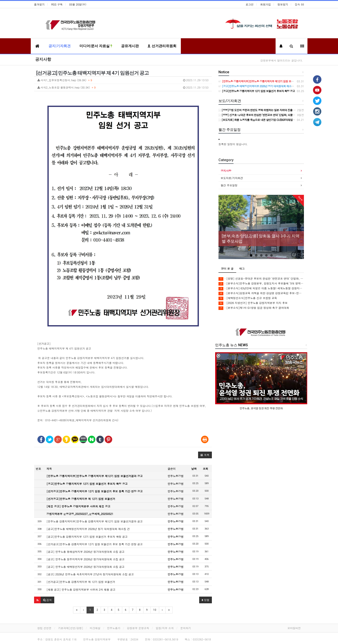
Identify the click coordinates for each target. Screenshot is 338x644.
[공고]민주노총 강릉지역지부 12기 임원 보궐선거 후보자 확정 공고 (87, 484)
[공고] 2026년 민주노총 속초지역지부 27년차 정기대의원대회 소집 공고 (90, 574)
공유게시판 (130, 46)
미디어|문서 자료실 (96, 46)
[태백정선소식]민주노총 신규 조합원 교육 (248, 298)
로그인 (250, 4)
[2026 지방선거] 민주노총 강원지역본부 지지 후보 (253, 303)
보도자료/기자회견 (232, 178)
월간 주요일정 (229, 185)
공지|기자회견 (60, 46)
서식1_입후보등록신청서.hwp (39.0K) (123, 80)
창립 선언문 (44, 628)
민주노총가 (114, 628)
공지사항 (43, 59)
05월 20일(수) (78, 4)
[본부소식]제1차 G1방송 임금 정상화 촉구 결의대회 (254, 308)
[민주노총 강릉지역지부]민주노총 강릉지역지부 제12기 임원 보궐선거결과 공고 (95, 476)
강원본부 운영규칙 (138, 628)
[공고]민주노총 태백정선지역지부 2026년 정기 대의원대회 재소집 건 (88, 529)
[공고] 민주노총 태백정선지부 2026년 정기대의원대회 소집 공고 (85, 567)
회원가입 (266, 4)
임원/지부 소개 (165, 628)
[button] (205, 455)
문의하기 (186, 628)
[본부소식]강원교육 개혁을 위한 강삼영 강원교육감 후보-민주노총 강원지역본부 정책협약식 (261, 293)
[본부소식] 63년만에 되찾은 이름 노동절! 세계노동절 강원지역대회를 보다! (261, 288)
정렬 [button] (206, 600)
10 (155, 610)
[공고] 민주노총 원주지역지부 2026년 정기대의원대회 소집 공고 (85, 559)
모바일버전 (294, 628)
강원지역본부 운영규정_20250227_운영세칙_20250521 (80, 514)
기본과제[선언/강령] (71, 628)
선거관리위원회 (162, 46)
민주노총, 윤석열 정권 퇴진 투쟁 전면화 (261, 408)
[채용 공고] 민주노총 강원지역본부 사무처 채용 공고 (78, 506)
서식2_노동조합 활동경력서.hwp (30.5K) (123, 87)
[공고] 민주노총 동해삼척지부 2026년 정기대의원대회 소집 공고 (85, 552)
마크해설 (95, 628)
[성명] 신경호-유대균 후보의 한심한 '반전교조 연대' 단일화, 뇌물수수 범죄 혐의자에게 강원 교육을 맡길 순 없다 (261, 279)
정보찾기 (283, 4)
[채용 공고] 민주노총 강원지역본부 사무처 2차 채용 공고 (81, 589)
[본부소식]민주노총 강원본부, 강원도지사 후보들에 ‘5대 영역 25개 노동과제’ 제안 (261, 283)
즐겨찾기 (39, 4)
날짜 (194, 469)
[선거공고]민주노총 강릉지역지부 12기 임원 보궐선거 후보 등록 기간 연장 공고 (95, 491)
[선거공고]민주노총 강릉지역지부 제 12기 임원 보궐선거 (81, 499)
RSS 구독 (57, 4)
